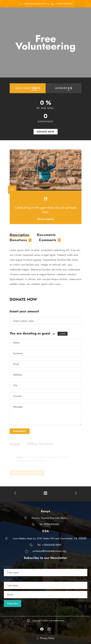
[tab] (20, 235)
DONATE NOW (46, 132)
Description (20, 235)
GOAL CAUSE (28, 88)
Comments (48, 240)
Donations (18, 240)
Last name (9, 580)
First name (9, 567)
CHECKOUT (20, 431)
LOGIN (63, 334)
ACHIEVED (63, 88)
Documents (46, 235)
